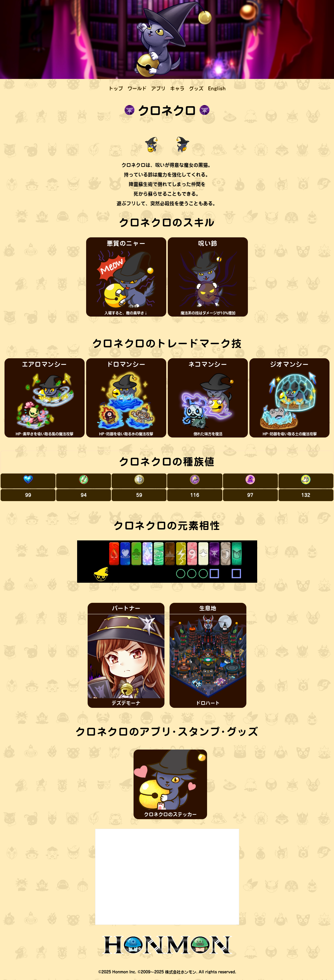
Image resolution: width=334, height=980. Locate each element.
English (217, 89)
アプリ (158, 89)
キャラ (177, 89)
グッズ (196, 89)
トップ (116, 89)
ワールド (137, 89)
